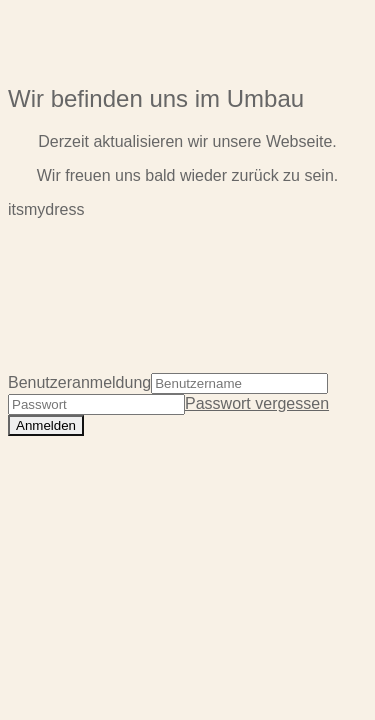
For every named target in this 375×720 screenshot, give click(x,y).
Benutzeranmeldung (79, 382)
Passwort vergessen (257, 403)
